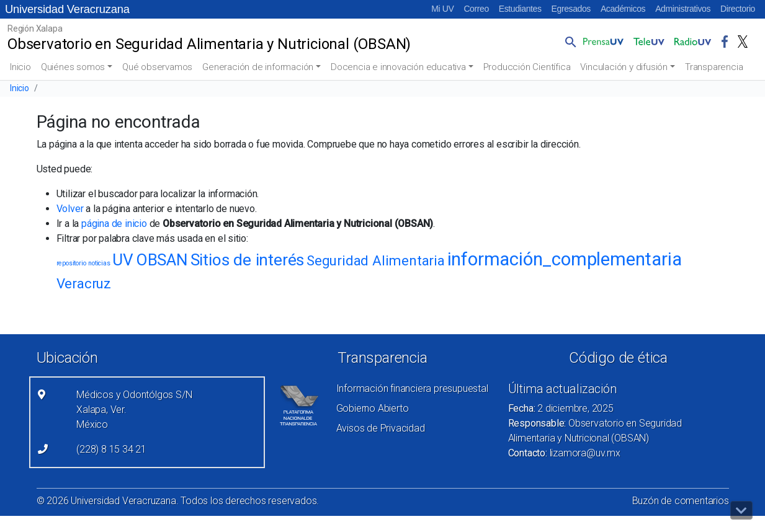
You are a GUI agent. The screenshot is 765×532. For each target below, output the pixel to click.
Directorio (738, 9)
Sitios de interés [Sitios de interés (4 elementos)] (248, 260)
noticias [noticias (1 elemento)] (99, 263)
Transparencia (714, 67)
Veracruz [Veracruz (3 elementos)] (84, 283)
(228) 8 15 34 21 (111, 449)
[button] (568, 42)
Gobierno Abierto (373, 408)
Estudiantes (520, 9)
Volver (70, 209)
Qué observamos (157, 67)
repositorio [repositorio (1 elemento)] (71, 263)
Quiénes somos (73, 67)
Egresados (571, 9)
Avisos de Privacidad (381, 428)
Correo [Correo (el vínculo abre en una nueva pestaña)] (476, 9)
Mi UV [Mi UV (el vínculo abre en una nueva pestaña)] (442, 9)
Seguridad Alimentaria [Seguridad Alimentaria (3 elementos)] (376, 260)
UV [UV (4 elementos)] (123, 260)
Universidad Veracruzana (67, 9)
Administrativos (683, 9)
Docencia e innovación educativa (398, 67)
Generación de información (258, 67)
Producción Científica (527, 67)
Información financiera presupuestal (412, 388)
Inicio (20, 67)
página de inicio (114, 224)
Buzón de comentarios (681, 501)
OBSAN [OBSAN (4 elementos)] (162, 260)
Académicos (623, 9)
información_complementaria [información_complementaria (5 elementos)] (565, 259)
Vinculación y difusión (624, 67)
